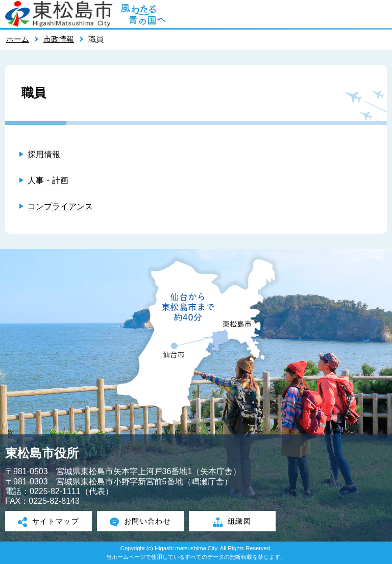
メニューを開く (379, 14)
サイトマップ (49, 522)
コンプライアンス (60, 206)
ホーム (18, 39)
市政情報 (59, 39)
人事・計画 (48, 180)
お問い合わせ (141, 522)
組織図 (232, 522)
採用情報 (44, 154)
